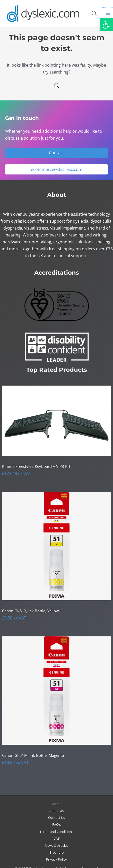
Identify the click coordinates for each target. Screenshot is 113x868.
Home (57, 804)
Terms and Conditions (57, 832)
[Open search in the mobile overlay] (94, 13)
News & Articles (57, 845)
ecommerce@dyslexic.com (57, 169)
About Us (57, 811)
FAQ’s (57, 824)
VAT (57, 839)
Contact (57, 153)
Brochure (57, 852)
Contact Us (57, 818)
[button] (106, 25)
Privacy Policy (57, 859)
